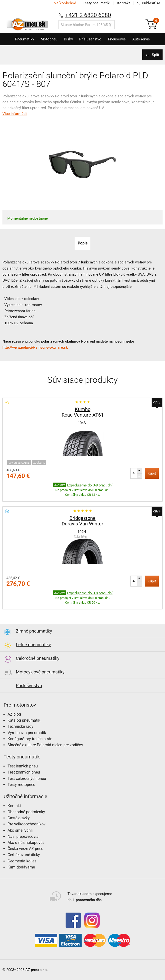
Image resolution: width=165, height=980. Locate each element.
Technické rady (20, 726)
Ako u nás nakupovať (26, 843)
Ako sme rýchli (20, 830)
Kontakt (123, 3)
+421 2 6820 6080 (88, 15)
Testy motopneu (21, 785)
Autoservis (143, 39)
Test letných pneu (23, 766)
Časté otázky (19, 818)
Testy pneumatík (96, 3)
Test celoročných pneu (27, 779)
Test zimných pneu (24, 772)
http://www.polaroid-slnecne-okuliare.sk (35, 347)
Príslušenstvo (91, 39)
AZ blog (14, 714)
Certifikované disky (24, 855)
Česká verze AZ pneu (25, 849)
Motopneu (48, 39)
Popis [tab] (83, 243)
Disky (68, 39)
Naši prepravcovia (23, 836)
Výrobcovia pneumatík (27, 733)
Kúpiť (152, 473)
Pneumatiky (23, 39)
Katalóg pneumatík (24, 720)
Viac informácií (15, 114)
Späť (155, 55)
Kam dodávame (21, 867)
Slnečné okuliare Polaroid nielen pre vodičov (45, 745)
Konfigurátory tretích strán (30, 739)
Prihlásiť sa (147, 3)
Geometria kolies (22, 861)
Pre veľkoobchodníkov (27, 824)
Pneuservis (118, 39)
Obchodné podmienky (26, 812)
